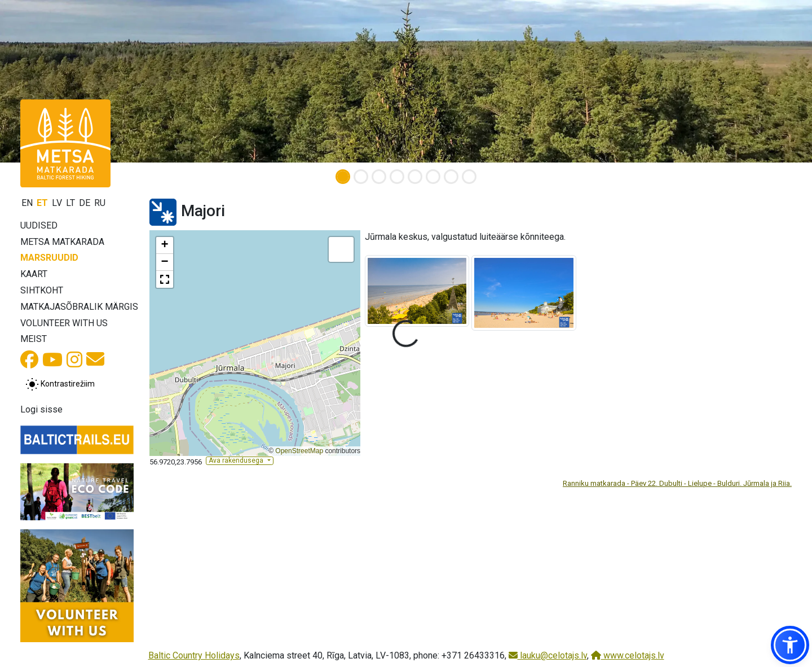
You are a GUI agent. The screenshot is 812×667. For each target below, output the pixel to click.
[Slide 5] (415, 177)
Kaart (34, 274)
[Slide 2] (361, 177)
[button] (165, 245)
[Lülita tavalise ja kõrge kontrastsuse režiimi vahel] (60, 384)
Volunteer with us (64, 323)
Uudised (39, 225)
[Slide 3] (379, 177)
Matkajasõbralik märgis (79, 307)
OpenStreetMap (299, 451)
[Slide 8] (469, 177)
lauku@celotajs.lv (548, 655)
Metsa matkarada (62, 242)
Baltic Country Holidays (194, 655)
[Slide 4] (397, 177)
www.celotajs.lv (628, 655)
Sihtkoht (42, 290)
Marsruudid (49, 258)
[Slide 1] (343, 177)
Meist (34, 339)
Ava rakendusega (237, 460)
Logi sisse (41, 409)
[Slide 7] (451, 177)
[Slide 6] (433, 177)
